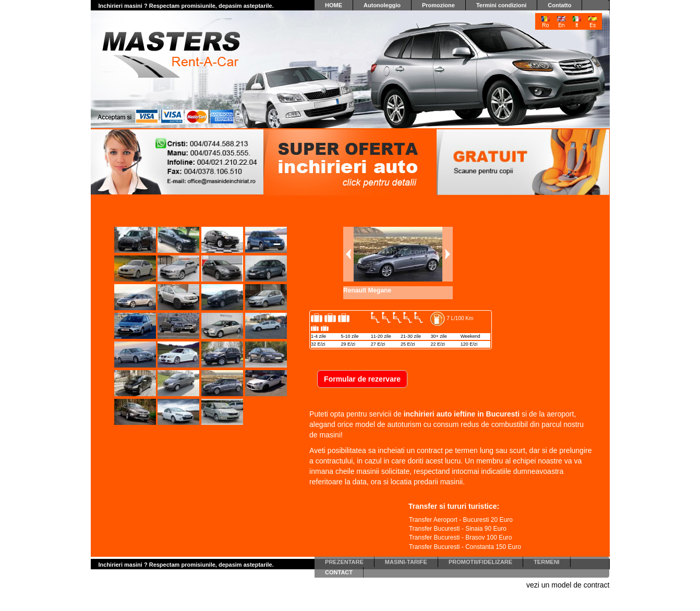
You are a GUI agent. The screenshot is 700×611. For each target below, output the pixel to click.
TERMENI (547, 560)
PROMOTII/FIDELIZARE (480, 560)
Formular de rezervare (362, 379)
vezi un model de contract (568, 585)
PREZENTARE (344, 560)
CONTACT (339, 570)
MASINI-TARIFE (406, 560)
